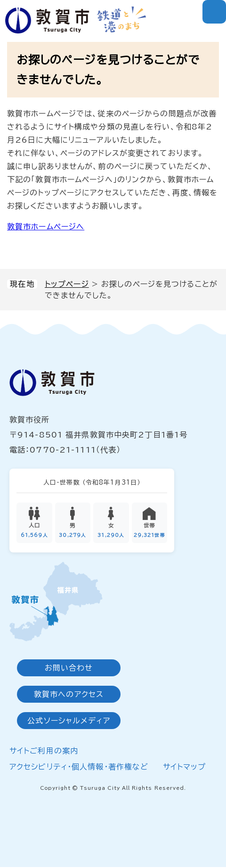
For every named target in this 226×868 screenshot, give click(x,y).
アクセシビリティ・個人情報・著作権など (79, 767)
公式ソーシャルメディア (69, 722)
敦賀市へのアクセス (69, 695)
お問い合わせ (69, 669)
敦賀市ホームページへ (46, 227)
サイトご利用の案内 (44, 752)
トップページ (67, 284)
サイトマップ (185, 767)
